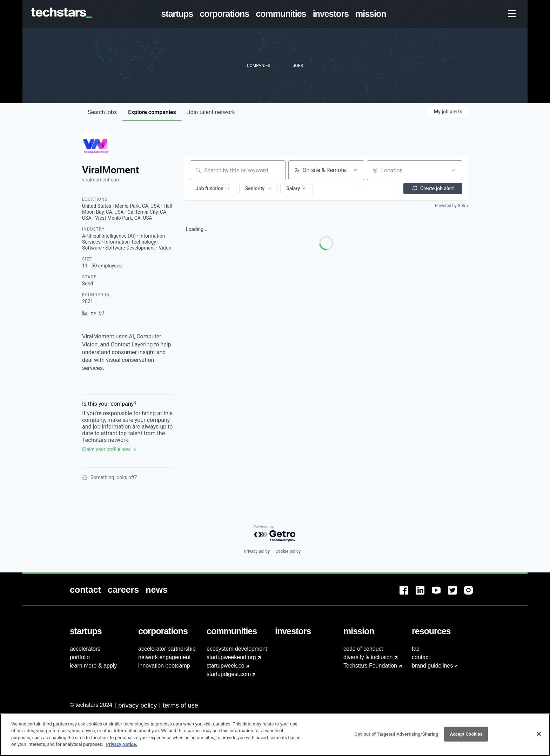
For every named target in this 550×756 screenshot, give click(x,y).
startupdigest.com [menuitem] (229, 674)
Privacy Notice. (122, 748)
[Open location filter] (453, 170)
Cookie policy (288, 551)
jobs (102, 112)
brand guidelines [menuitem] (432, 666)
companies (152, 112)
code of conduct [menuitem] (363, 649)
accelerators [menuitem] (85, 649)
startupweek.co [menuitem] (226, 666)
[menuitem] (179, 14)
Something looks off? (109, 477)
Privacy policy (257, 551)
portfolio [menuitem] (80, 657)
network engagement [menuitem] (164, 657)
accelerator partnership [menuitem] (167, 649)
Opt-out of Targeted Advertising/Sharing (396, 738)
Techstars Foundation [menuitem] (370, 666)
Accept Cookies (466, 738)
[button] (213, 188)
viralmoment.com (101, 180)
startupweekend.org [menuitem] (231, 657)
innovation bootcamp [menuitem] (164, 666)
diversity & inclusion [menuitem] (368, 657)
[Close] (539, 738)
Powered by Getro (451, 206)
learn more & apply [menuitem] (93, 666)
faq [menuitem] (416, 649)
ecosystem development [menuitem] (237, 649)
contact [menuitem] (421, 657)
